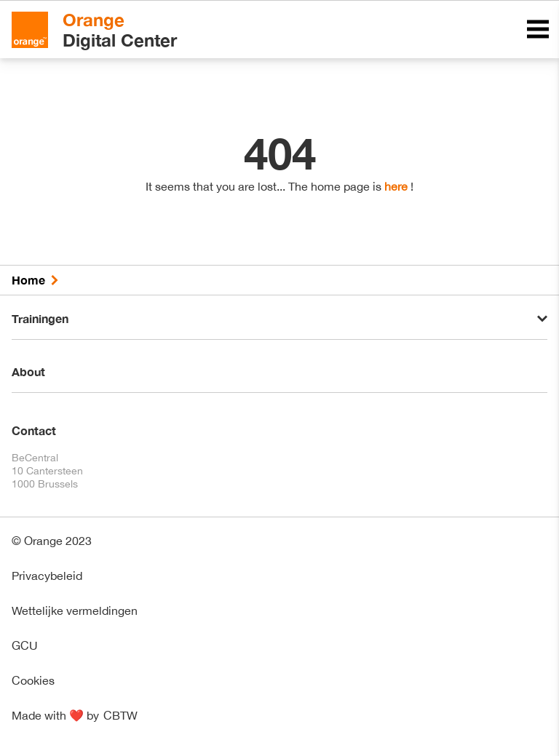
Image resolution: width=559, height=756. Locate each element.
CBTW (120, 715)
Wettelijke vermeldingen (75, 610)
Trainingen (40, 318)
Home (28, 280)
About (28, 371)
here (396, 186)
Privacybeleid (47, 576)
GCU (25, 645)
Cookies (33, 680)
